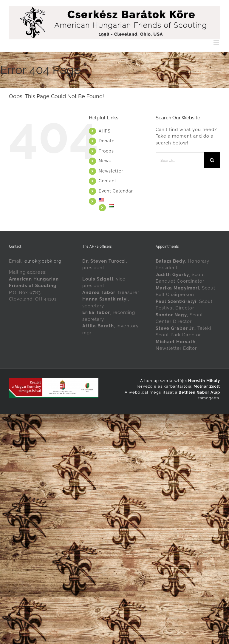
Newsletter (111, 171)
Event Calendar (116, 191)
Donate (107, 141)
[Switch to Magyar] (130, 421)
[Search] (212, 160)
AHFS (105, 131)
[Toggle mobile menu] (217, 43)
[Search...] (180, 160)
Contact (107, 181)
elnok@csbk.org (43, 261)
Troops (106, 151)
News (105, 161)
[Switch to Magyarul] (128, 206)
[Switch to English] (100, 421)
